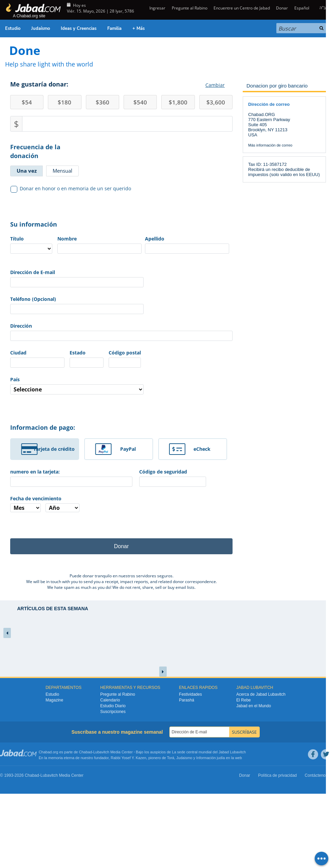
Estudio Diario (113, 706)
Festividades (190, 694)
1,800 (178, 102)
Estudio (13, 28)
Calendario (110, 700)
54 (27, 102)
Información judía (211, 758)
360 (103, 102)
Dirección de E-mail (33, 272)
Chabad (86, 752)
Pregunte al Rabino (190, 8)
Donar (282, 8)
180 (65, 102)
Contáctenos (316, 775)
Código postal (125, 353)
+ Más (139, 28)
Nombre (67, 239)
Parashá (187, 700)
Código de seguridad (163, 472)
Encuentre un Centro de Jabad (242, 8)
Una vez (27, 171)
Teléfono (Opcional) (33, 299)
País (15, 379)
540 (140, 102)
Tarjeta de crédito (54, 449)
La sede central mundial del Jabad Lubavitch (209, 752)
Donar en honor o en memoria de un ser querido (71, 189)
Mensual (62, 171)
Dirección (21, 326)
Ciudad (18, 353)
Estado (78, 353)
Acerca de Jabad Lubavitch (261, 694)
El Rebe (244, 700)
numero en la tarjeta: (35, 472)
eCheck (202, 449)
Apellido (155, 239)
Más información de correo (270, 145)
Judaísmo (41, 28)
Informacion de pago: (43, 427)
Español (302, 8)
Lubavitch (101, 752)
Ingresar (157, 8)
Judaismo (184, 758)
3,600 (216, 102)
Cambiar (215, 85)
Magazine (54, 700)
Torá (171, 758)
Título (17, 239)
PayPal (128, 449)
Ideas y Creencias (79, 28)
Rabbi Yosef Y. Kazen (128, 758)
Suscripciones (113, 712)
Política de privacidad (277, 775)
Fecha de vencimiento (36, 498)
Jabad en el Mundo (254, 706)
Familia (114, 28)
